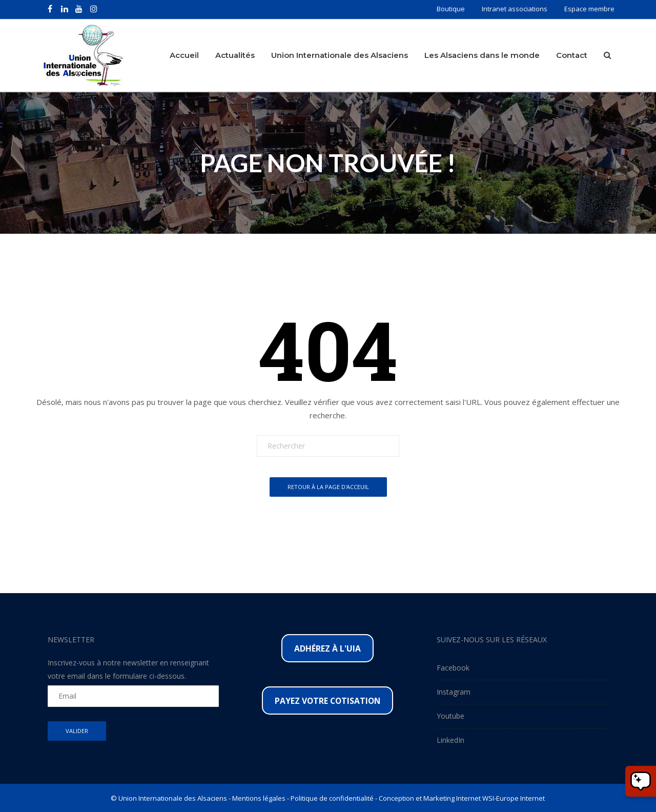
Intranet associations (515, 9)
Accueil (184, 55)
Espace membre (589, 9)
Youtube (450, 715)
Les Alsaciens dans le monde (482, 55)
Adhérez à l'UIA (327, 648)
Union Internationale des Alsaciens (340, 55)
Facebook (453, 667)
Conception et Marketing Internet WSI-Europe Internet (462, 798)
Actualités (235, 55)
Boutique (451, 9)
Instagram (454, 691)
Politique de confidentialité (332, 798)
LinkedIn (450, 739)
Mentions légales (259, 798)
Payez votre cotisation (327, 700)
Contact (572, 55)
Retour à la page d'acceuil (328, 487)
